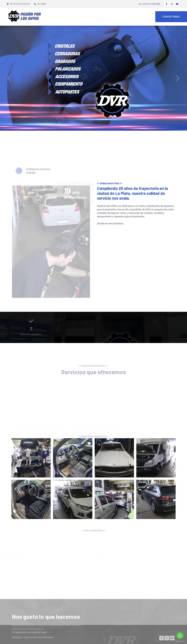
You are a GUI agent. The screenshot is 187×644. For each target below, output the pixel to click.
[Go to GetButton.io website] (180, 641)
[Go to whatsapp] (180, 636)
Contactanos (171, 17)
